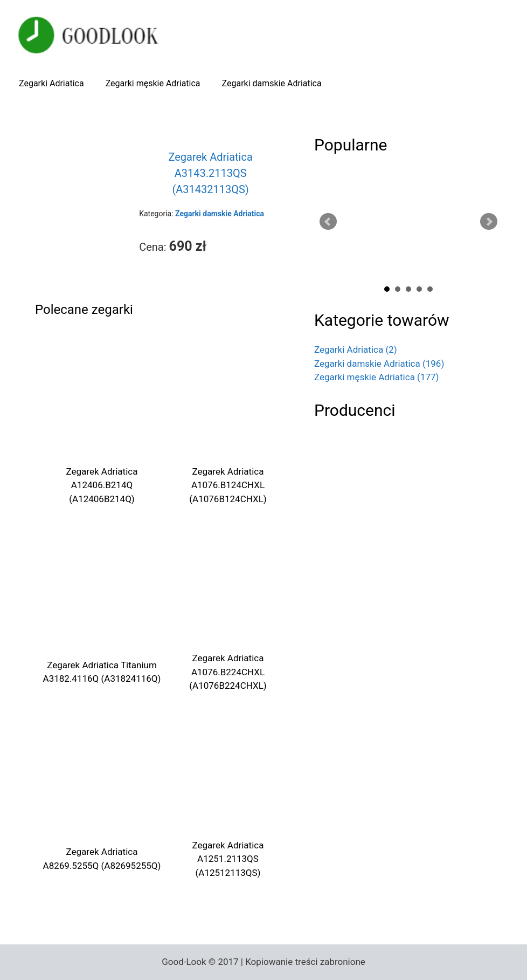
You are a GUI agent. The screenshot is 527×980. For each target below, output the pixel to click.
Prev (328, 222)
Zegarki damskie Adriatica (272, 83)
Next (489, 222)
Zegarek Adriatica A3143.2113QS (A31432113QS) (210, 173)
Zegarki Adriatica (51, 83)
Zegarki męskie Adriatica (153, 83)
